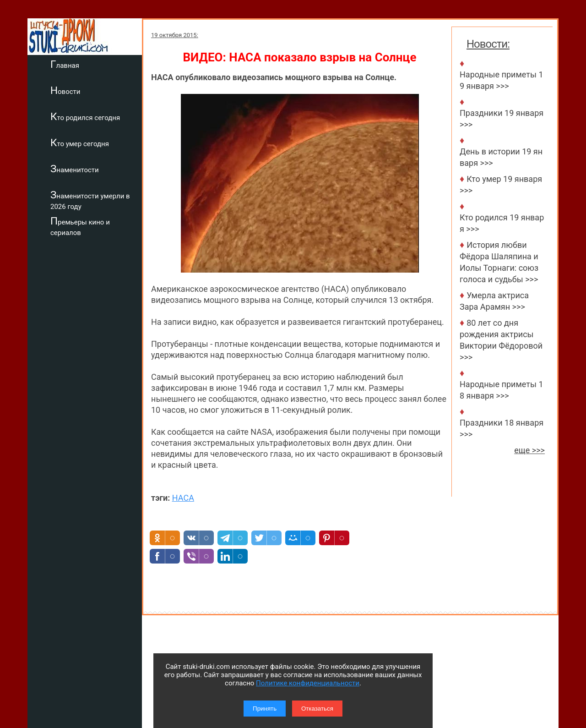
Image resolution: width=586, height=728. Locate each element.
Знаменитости (75, 169)
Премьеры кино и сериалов (80, 226)
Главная (65, 64)
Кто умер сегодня (80, 142)
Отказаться (317, 709)
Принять (265, 709)
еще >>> (529, 450)
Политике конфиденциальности (308, 683)
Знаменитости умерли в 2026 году (90, 200)
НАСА (183, 498)
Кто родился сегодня (85, 116)
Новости (65, 90)
